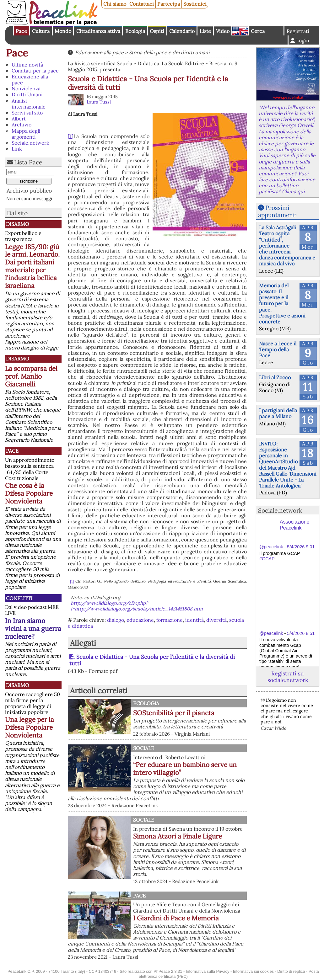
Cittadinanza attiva (98, 31)
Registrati (298, 31)
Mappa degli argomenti (26, 134)
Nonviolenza (26, 88)
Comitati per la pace (35, 71)
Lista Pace (28, 162)
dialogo (116, 620)
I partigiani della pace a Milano (278, 413)
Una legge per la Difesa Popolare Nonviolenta (30, 727)
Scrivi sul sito (27, 113)
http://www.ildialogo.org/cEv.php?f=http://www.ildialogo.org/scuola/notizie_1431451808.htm (137, 606)
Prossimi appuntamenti (277, 211)
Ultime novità (27, 65)
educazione (140, 620)
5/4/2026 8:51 (301, 633)
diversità (216, 620)
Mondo (63, 31)
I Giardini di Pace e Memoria (176, 918)
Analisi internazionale (29, 104)
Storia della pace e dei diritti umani (169, 52)
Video (223, 31)
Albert (19, 119)
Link (17, 149)
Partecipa (169, 4)
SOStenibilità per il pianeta (174, 713)
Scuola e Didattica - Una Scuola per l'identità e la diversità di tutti (152, 660)
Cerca (258, 31)
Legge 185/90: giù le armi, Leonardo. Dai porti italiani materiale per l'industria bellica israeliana (32, 266)
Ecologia (135, 31)
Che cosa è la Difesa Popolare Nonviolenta (29, 493)
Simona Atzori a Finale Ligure (178, 836)
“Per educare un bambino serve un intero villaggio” (185, 769)
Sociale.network (30, 143)
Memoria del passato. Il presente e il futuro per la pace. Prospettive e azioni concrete (282, 304)
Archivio (22, 125)
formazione (170, 620)
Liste (205, 31)
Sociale (144, 748)
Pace (21, 31)
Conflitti (19, 598)
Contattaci (142, 4)
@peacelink (271, 547)
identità (194, 620)
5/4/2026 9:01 (301, 547)
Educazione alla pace (30, 80)
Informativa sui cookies (253, 971)
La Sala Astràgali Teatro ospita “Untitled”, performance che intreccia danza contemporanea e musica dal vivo (287, 245)
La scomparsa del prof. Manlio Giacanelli (31, 376)
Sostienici (195, 4)
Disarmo (18, 224)
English (240, 31)
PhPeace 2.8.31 (168, 971)
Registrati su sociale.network (288, 677)
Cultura (41, 31)
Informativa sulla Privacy (208, 971)
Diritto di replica (291, 971)
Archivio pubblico (29, 191)
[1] (71, 136)
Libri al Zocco (275, 377)
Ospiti (157, 31)
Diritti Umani (27, 94)
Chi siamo (115, 4)
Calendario (182, 31)
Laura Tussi (99, 102)
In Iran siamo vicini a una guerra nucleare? (33, 628)
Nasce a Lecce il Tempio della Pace (278, 349)
